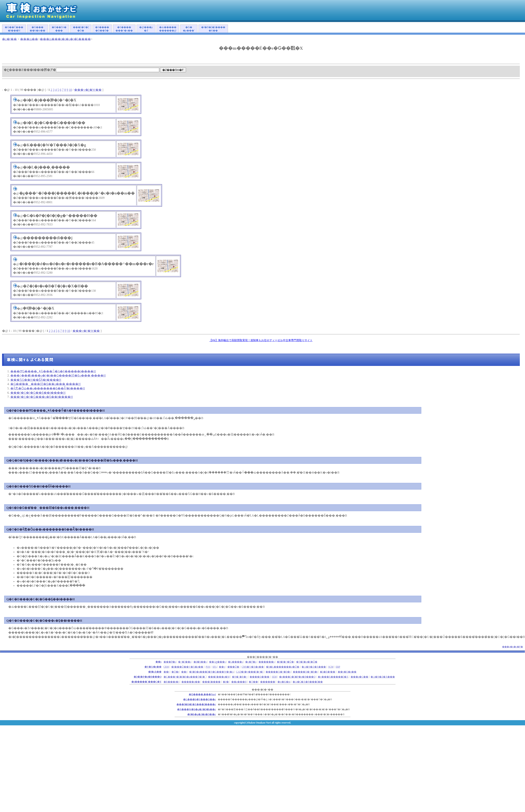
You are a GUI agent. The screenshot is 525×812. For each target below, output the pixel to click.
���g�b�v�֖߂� (513, 647)
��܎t (166, 672)
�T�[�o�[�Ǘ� (307, 662)
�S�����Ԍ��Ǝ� (102, 29)
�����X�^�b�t (278, 672)
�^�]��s (185, 662)
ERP (338, 667)
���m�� (29, 39)
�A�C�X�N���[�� (308, 682)
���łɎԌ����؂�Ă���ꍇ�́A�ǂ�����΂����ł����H (53, 371)
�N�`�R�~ (240, 677)
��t (184, 672)
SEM (274, 677)
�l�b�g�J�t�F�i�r (201, 714)
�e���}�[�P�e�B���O (297, 677)
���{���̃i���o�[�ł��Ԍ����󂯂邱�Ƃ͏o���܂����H (58, 375)
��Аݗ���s (217, 662)
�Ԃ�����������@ (168, 29)
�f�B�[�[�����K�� (213, 29)
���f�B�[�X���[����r (196, 704)
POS (208, 667)
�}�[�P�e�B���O (148, 677)
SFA (214, 667)
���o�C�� (360, 677)
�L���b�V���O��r (199, 699)
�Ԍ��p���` (189, 29)
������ (268, 682)
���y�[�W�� (88, 90)
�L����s (235, 662)
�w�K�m (284, 682)
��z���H (239, 682)
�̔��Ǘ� (233, 667)
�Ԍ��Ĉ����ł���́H (14, 29)
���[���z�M (219, 677)
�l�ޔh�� (155, 672)
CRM (166, 667)
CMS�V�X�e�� (253, 667)
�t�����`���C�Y (146, 682)
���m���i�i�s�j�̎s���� (65, 39)
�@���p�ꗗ (146, 29)
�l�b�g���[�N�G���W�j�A (211, 672)
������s (267, 662)
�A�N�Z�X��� (314, 667)
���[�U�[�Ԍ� (81, 29)
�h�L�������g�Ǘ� (283, 667)
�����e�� (191, 682)
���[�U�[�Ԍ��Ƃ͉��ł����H (38, 393)
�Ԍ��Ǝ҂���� (59, 29)
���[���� (211, 682)
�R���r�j (171, 682)
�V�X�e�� (153, 667)
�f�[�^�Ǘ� (285, 662)
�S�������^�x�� (124, 29)
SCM (331, 667)
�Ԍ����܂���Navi (202, 695)
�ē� (226, 682)
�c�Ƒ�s (251, 662)
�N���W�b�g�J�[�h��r (196, 709)
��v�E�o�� (347, 672)
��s (158, 662)
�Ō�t (175, 672)
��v (222, 667)
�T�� (253, 682)
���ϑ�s (170, 662)
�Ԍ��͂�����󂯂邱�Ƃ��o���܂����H (46, 384)
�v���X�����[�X (333, 677)
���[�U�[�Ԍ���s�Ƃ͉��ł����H (42, 397)
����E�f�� (259, 677)
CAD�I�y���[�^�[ (250, 672)
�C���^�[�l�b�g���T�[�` (185, 677)
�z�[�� (9, 39)
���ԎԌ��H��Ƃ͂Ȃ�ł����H (36, 380)
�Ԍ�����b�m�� (38, 29)
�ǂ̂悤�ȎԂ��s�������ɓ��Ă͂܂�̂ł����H (48, 388)
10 (70, 90)
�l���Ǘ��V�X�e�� (187, 667)
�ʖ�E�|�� (328, 672)
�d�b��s (200, 662)
